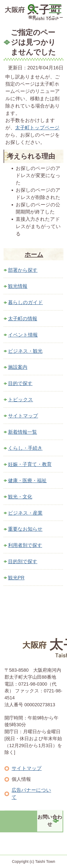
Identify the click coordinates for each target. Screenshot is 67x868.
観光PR (16, 578)
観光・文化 (20, 497)
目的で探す (20, 383)
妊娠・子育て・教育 (30, 464)
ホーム (34, 254)
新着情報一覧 (23, 432)
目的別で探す (23, 561)
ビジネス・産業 (25, 513)
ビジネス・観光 (25, 351)
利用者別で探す (25, 545)
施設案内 (18, 367)
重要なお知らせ (25, 529)
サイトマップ (23, 416)
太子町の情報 (23, 319)
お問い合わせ (50, 821)
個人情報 (21, 779)
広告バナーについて (31, 794)
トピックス (21, 399)
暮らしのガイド (25, 302)
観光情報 (18, 286)
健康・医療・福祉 (27, 480)
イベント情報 (23, 335)
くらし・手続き (25, 448)
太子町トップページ (37, 128)
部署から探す (23, 270)
